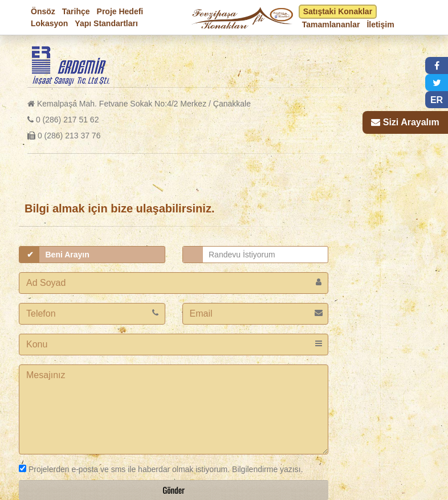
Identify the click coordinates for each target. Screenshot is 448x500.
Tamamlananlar (331, 24)
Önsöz (43, 11)
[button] (437, 65)
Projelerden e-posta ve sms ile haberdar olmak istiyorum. (124, 469)
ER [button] (437, 100)
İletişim (380, 24)
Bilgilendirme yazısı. (266, 469)
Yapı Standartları (106, 23)
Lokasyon (49, 23)
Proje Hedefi (120, 11)
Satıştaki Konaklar (338, 11)
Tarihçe (76, 11)
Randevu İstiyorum (242, 255)
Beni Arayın (68, 255)
